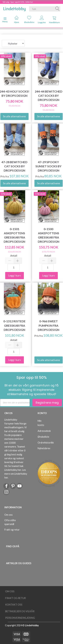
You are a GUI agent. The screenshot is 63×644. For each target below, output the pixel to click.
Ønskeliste (29, 19)
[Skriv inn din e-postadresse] (15, 403)
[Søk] (57, 9)
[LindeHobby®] (14, 8)
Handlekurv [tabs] (54, 20)
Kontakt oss (14, 605)
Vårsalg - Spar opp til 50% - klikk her (18, 2)
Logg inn (42, 20)
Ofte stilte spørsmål (10, 522)
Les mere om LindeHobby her (16, 474)
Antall (14, 255)
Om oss (8, 515)
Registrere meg (47, 403)
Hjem (17, 19)
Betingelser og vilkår (20, 611)
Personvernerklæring (20, 618)
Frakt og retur (12, 530)
